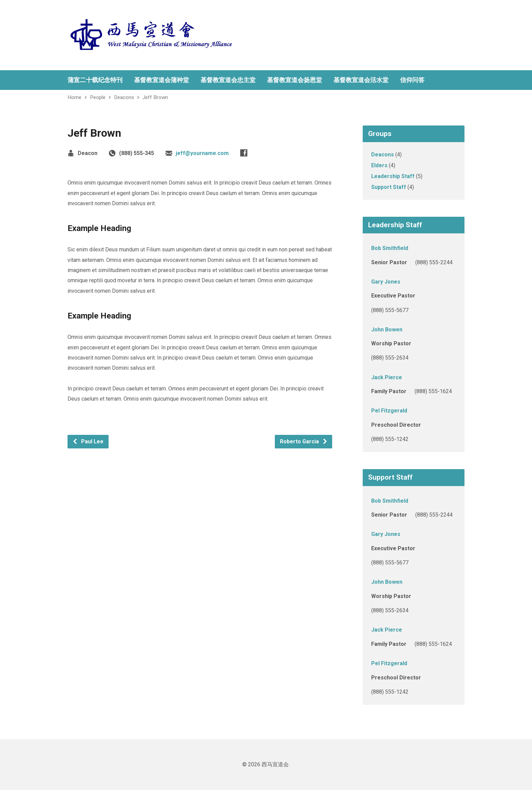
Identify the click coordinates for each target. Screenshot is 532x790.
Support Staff (389, 187)
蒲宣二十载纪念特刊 (95, 80)
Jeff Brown (155, 97)
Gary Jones (386, 282)
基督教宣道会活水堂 (361, 80)
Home (74, 97)
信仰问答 (412, 80)
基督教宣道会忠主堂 (228, 80)
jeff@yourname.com (202, 153)
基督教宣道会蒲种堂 (161, 80)
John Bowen (387, 330)
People (98, 97)
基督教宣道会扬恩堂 (294, 80)
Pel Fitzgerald (389, 411)
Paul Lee (88, 441)
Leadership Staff (393, 176)
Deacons (124, 97)
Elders (379, 165)
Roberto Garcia (304, 441)
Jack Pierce (387, 377)
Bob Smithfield (390, 248)
